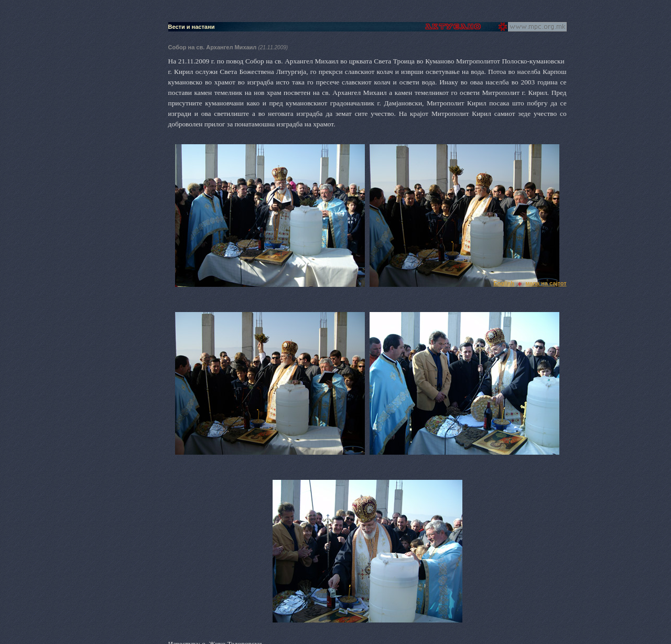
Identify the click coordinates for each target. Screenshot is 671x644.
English (504, 283)
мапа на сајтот (546, 283)
